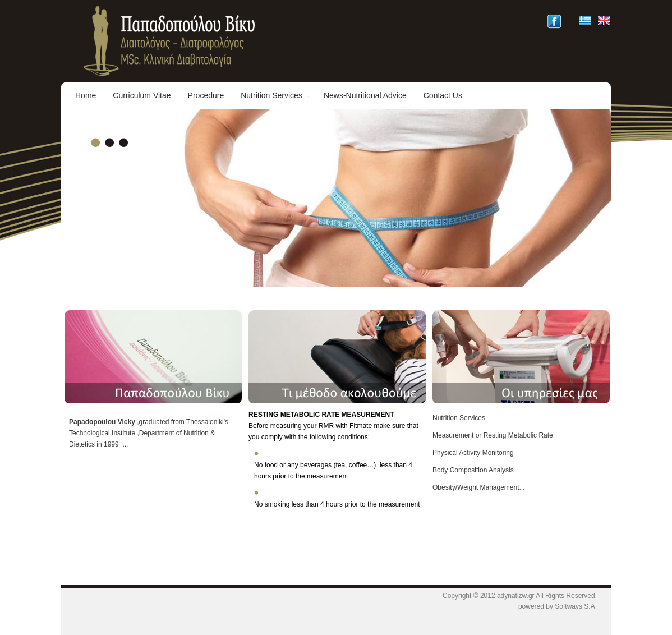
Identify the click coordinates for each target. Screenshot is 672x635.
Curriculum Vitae (142, 95)
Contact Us (443, 95)
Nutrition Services (276, 95)
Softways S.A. (576, 606)
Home (86, 95)
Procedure (206, 95)
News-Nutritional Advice (365, 95)
